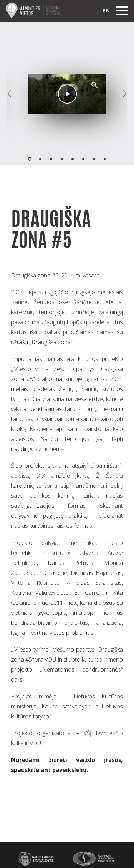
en (106, 11)
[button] (95, 85)
